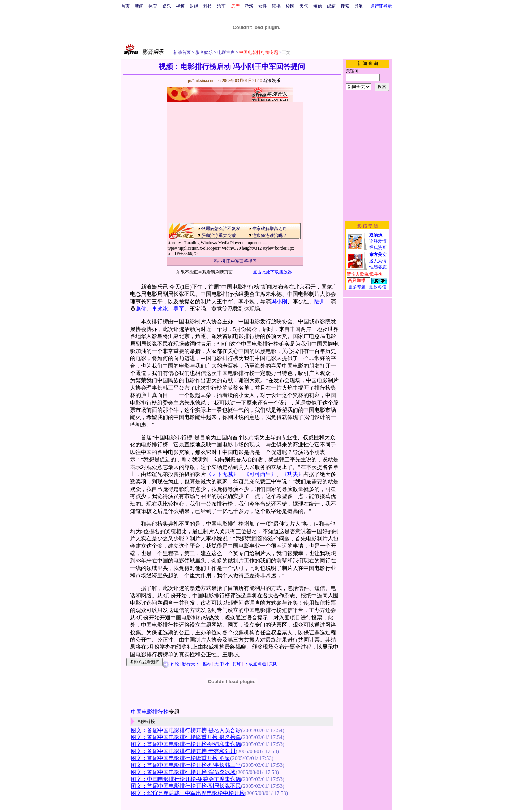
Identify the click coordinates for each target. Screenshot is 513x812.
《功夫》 (293, 474)
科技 (208, 6)
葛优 (141, 309)
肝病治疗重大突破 (219, 236)
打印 (237, 664)
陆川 (320, 302)
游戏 (249, 6)
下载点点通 (255, 664)
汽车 (221, 6)
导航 (359, 6)
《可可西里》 (260, 474)
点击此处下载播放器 (272, 272)
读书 (276, 6)
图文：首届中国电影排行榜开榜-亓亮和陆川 (183, 751)
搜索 (345, 6)
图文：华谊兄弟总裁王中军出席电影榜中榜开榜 (188, 793)
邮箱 (331, 6)
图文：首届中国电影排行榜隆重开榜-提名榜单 (186, 737)
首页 (125, 6)
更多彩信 (378, 287)
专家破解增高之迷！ (272, 229)
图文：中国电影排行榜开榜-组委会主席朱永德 (186, 779)
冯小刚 (279, 302)
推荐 (207, 664)
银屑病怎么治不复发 (221, 229)
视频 (180, 6)
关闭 (273, 664)
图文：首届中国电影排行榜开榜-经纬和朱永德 (186, 744)
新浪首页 (182, 52)
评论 (175, 664)
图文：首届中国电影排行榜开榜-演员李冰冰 (183, 772)
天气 (304, 6)
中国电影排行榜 (150, 712)
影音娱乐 (204, 52)
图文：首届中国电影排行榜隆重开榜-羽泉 (180, 758)
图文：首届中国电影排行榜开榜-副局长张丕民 (186, 786)
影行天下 (191, 664)
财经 (194, 6)
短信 (318, 6)
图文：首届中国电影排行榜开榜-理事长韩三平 (186, 765)
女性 (263, 6)
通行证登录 (381, 6)
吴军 (179, 309)
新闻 (139, 6)
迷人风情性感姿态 (378, 261)
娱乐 (167, 6)
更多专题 (357, 287)
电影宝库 (226, 52)
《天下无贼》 (222, 474)
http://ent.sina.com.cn (202, 81)
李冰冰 (160, 309)
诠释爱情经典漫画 (378, 241)
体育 (153, 6)
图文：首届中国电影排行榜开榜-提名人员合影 (186, 730)
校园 (290, 6)
